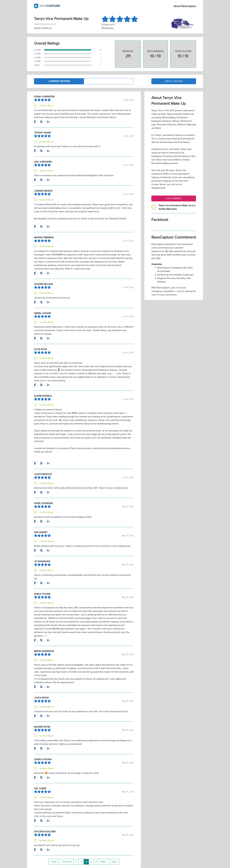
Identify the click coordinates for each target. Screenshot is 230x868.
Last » (115, 862)
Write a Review (174, 81)
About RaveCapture (185, 6)
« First (53, 862)
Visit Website (174, 198)
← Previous (66, 862)
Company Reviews (59, 81)
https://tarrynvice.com (45, 24)
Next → (104, 862)
